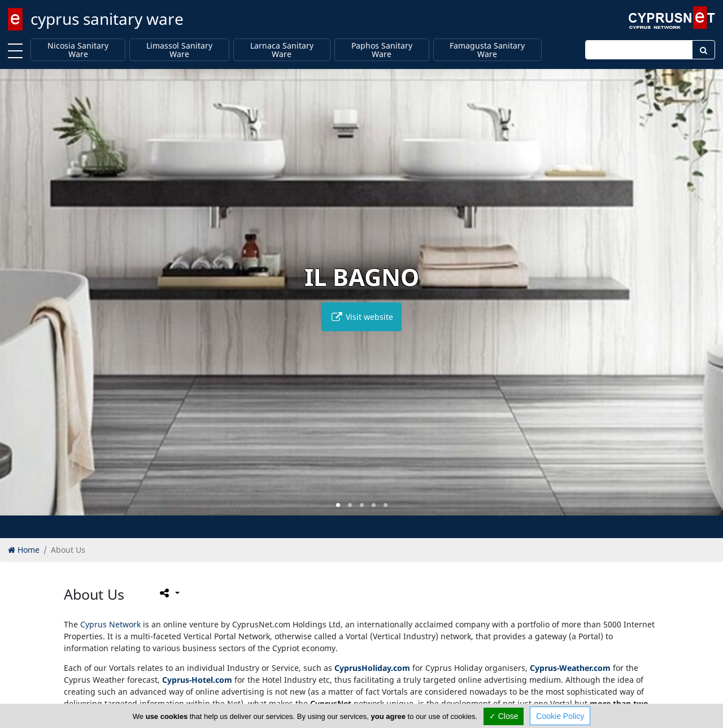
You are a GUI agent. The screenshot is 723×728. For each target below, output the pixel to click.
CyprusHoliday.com (372, 668)
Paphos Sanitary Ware (382, 50)
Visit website (361, 317)
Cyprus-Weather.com (570, 668)
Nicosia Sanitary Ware (78, 50)
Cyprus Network (110, 624)
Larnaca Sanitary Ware (282, 50)
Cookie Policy (560, 716)
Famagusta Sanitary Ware (487, 50)
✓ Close (504, 716)
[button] (338, 505)
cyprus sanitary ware (107, 19)
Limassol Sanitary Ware (179, 50)
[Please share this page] (169, 593)
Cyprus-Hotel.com (197, 680)
